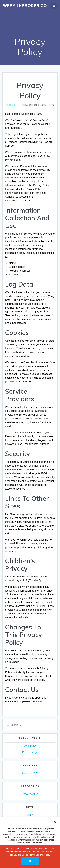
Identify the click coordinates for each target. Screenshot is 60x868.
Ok (30, 861)
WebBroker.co (25, 6)
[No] (56, 856)
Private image (30, 752)
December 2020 (30, 773)
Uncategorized (30, 794)
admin (12, 105)
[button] (55, 822)
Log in (30, 815)
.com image (30, 746)
